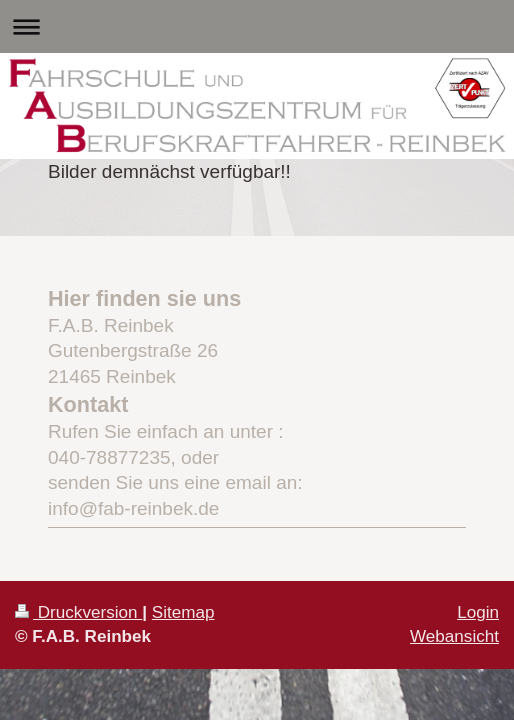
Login (478, 612)
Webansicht (454, 636)
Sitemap (183, 612)
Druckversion (78, 612)
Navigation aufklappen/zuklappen (257, 26)
